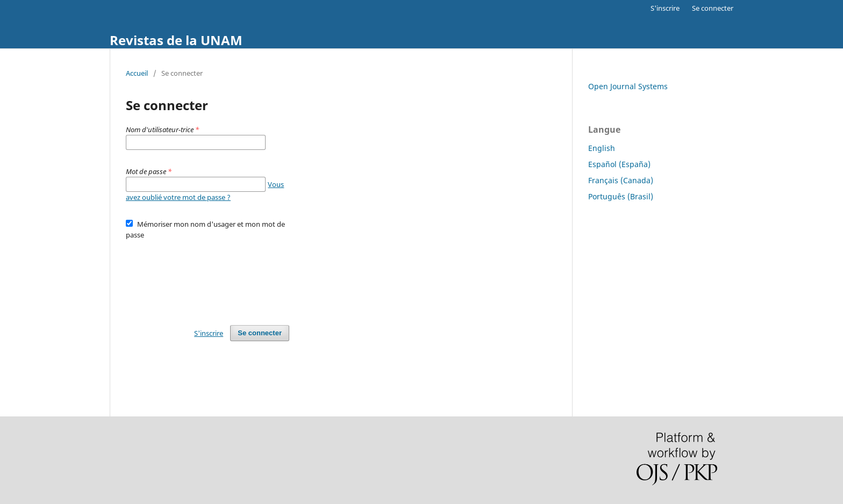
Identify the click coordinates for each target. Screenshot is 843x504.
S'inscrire (665, 8)
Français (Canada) (621, 180)
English (602, 148)
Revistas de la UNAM (176, 40)
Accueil (137, 73)
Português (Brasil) (621, 196)
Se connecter (713, 8)
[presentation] (208, 277)
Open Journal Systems (628, 86)
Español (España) (619, 164)
